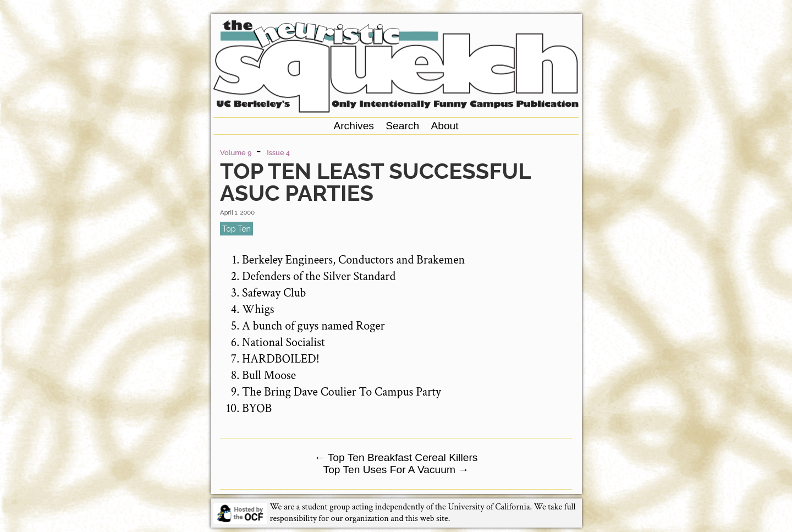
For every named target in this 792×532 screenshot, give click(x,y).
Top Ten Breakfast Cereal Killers (396, 457)
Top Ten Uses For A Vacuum (396, 470)
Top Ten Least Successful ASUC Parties (375, 182)
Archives (354, 126)
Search (402, 126)
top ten (237, 229)
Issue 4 (278, 153)
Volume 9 (236, 153)
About (444, 126)
